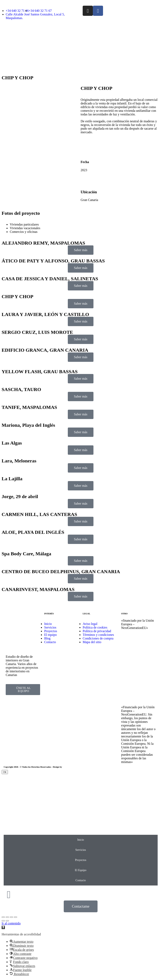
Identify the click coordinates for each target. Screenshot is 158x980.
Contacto (81, 880)
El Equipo (81, 870)
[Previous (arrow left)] (3, 921)
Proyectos (81, 860)
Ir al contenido (11, 923)
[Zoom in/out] (15, 917)
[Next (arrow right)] (7, 921)
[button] (3, 927)
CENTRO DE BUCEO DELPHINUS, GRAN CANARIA (61, 572)
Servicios (81, 850)
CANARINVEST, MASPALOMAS (38, 589)
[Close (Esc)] (3, 917)
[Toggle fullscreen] (11, 917)
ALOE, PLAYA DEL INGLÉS (33, 532)
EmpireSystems (70, 767)
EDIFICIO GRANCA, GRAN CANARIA (45, 350)
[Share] (7, 917)
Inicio (81, 840)
